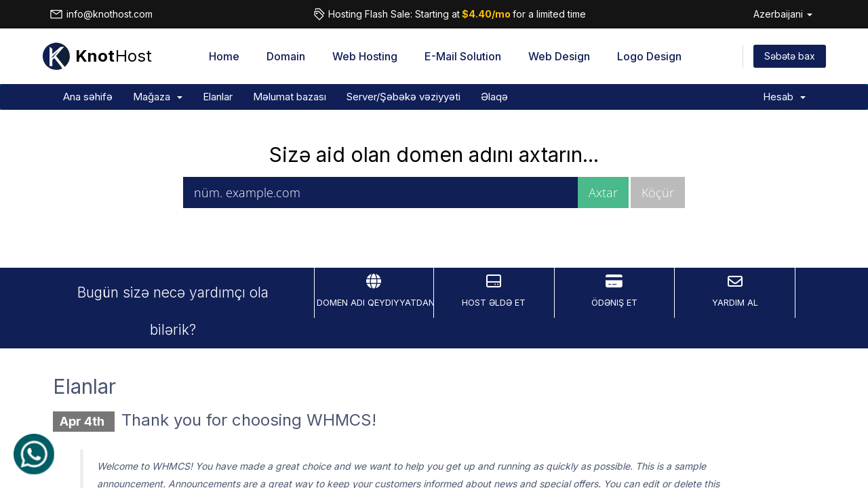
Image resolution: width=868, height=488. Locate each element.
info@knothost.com (101, 14)
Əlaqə (494, 97)
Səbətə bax (790, 56)
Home (224, 56)
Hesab (784, 97)
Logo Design (649, 56)
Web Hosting (365, 56)
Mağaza (158, 97)
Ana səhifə (88, 97)
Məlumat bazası (290, 97)
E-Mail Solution (463, 56)
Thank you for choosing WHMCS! (249, 420)
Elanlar (218, 97)
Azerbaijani (783, 14)
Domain (286, 56)
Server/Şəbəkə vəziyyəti (403, 97)
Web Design (559, 56)
